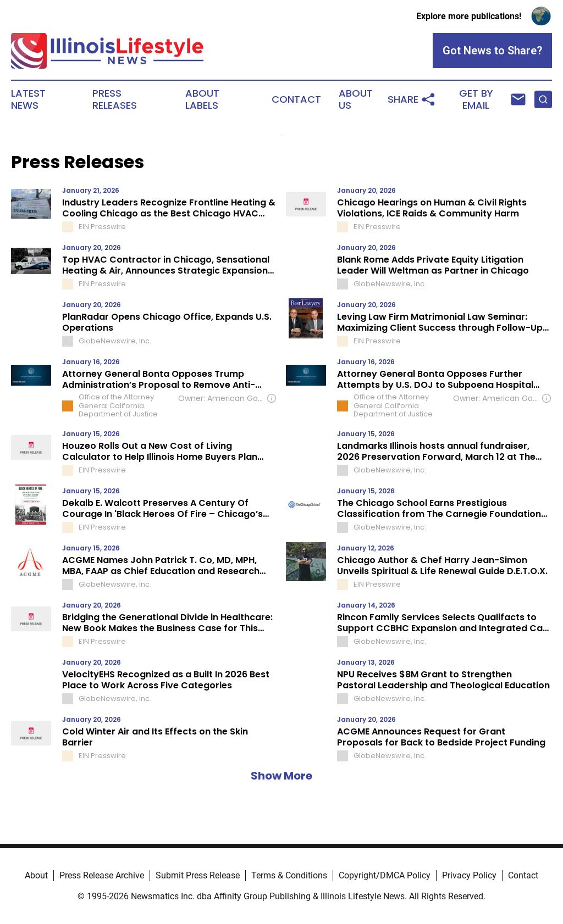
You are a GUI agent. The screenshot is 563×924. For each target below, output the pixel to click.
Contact (296, 99)
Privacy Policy (469, 875)
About (36, 875)
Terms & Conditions (289, 875)
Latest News (28, 99)
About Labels (202, 99)
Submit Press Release (198, 875)
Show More (281, 776)
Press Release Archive (102, 875)
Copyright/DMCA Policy (385, 875)
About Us (356, 99)
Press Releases (115, 99)
